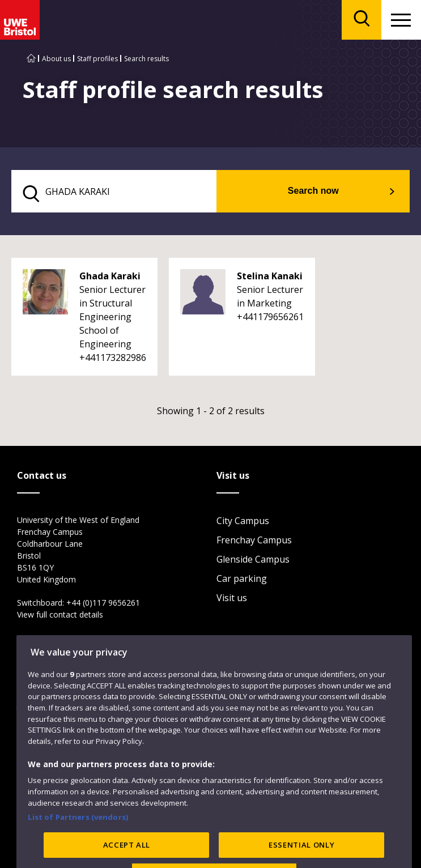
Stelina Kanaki (270, 276)
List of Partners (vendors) (78, 840)
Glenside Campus (253, 559)
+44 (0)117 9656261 (103, 603)
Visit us (232, 598)
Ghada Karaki (110, 276)
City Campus (243, 521)
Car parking (242, 578)
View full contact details (60, 614)
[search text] (114, 191)
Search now (313, 191)
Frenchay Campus (254, 540)
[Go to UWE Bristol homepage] (31, 59)
